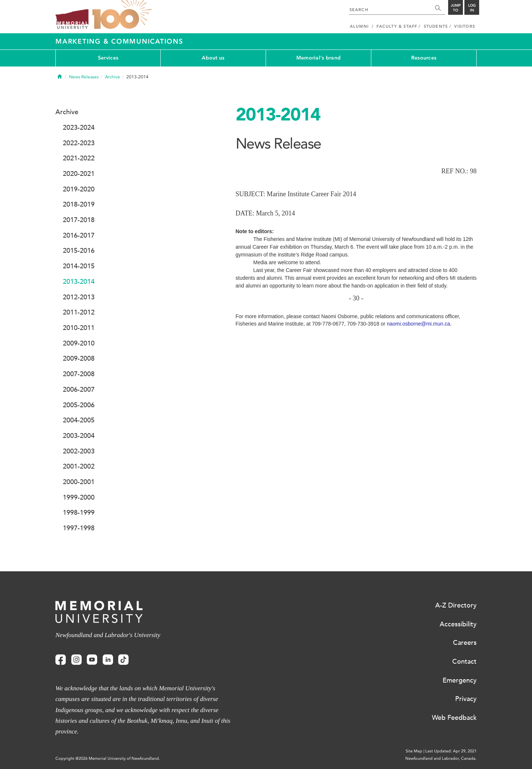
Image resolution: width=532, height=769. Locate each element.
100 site (122, 15)
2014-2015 (79, 266)
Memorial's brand (318, 58)
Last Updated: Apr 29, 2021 (451, 751)
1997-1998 (79, 528)
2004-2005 (79, 420)
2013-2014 (79, 282)
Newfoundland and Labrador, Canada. (441, 758)
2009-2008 (79, 358)
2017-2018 (79, 220)
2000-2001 (79, 482)
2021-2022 (79, 158)
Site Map (414, 751)
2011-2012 (79, 312)
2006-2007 (79, 389)
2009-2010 (79, 343)
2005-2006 (79, 405)
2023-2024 (79, 127)
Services (108, 58)
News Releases (84, 77)
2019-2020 (79, 189)
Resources (424, 58)
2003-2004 (79, 436)
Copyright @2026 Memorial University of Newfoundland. (108, 758)
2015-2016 (79, 251)
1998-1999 (79, 513)
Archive (112, 77)
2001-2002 (79, 466)
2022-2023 (79, 143)
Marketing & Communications (119, 41)
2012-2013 (79, 297)
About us (213, 58)
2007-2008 (79, 374)
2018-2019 (79, 204)
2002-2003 (79, 451)
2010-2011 (79, 328)
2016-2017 (79, 235)
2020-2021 (79, 174)
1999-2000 (79, 497)
